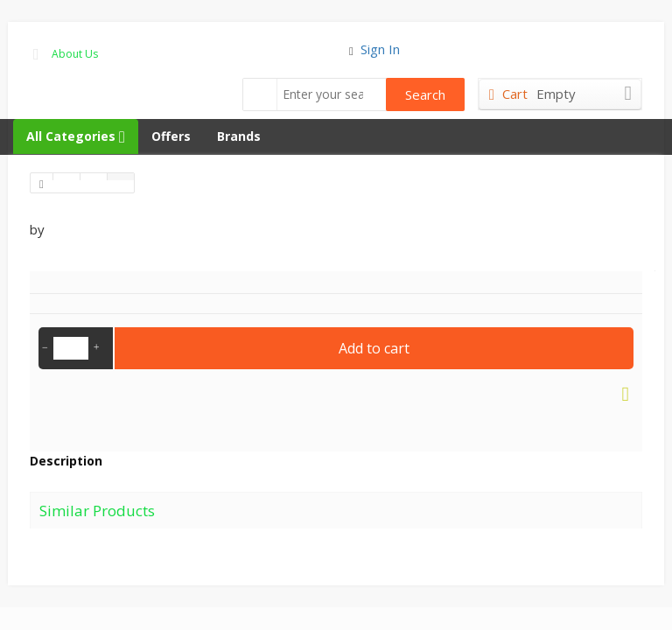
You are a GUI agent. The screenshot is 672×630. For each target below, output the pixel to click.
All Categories (76, 136)
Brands (239, 136)
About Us (75, 54)
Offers (171, 136)
